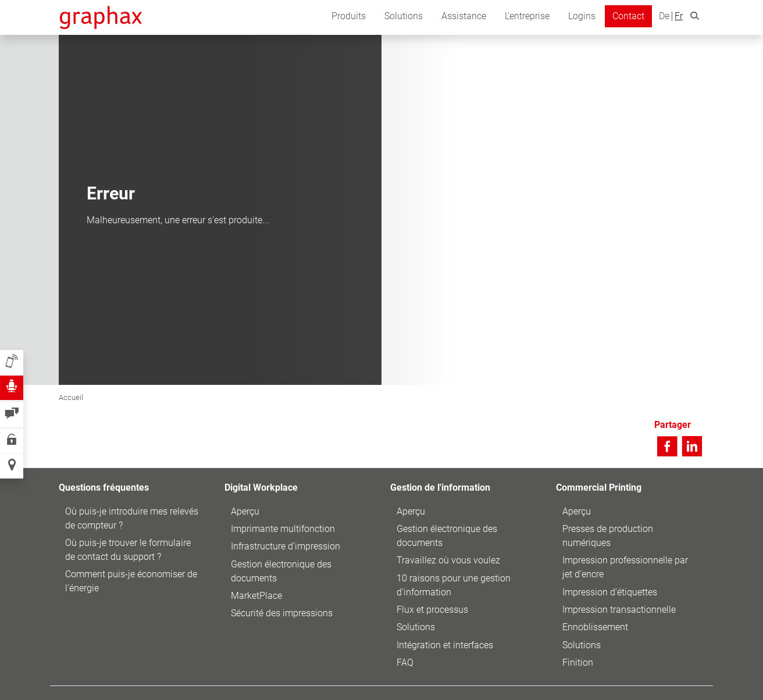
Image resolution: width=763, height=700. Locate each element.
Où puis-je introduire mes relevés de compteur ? (132, 518)
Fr (679, 16)
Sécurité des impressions (282, 613)
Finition (578, 662)
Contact (628, 16)
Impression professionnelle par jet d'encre (625, 567)
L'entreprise (527, 16)
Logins (582, 16)
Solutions (404, 16)
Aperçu (245, 511)
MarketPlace (256, 596)
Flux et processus (432, 610)
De (664, 16)
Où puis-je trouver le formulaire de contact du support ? (128, 550)
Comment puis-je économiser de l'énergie (131, 581)
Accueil (71, 397)
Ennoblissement (595, 627)
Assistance (464, 16)
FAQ (405, 662)
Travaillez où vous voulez (448, 560)
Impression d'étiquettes (610, 592)
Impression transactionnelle (619, 610)
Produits (349, 16)
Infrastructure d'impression (286, 546)
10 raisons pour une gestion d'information (454, 585)
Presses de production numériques (608, 536)
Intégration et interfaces (445, 645)
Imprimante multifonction (283, 529)
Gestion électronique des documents (281, 571)
